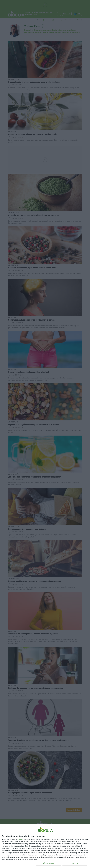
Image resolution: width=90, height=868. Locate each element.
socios (21, 839)
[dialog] (45, 846)
